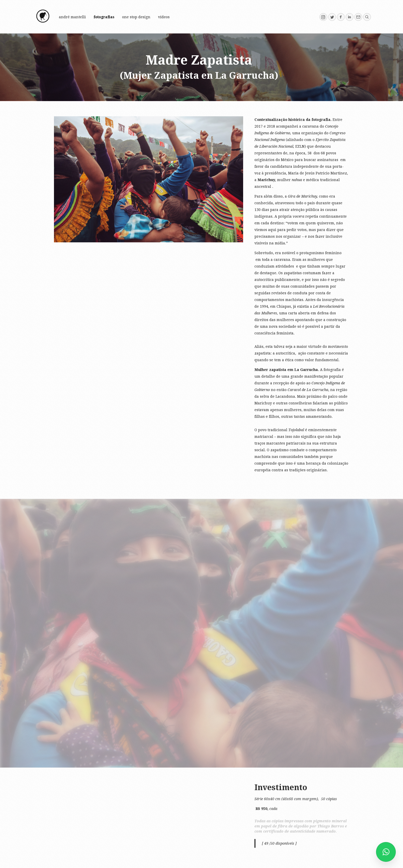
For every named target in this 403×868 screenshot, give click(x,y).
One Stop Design (136, 17)
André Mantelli (72, 17)
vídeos (164, 17)
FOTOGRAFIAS (104, 17)
